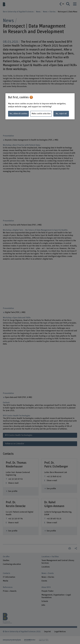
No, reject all (61, 114)
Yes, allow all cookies (18, 114)
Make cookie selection (41, 114)
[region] (40, 106)
